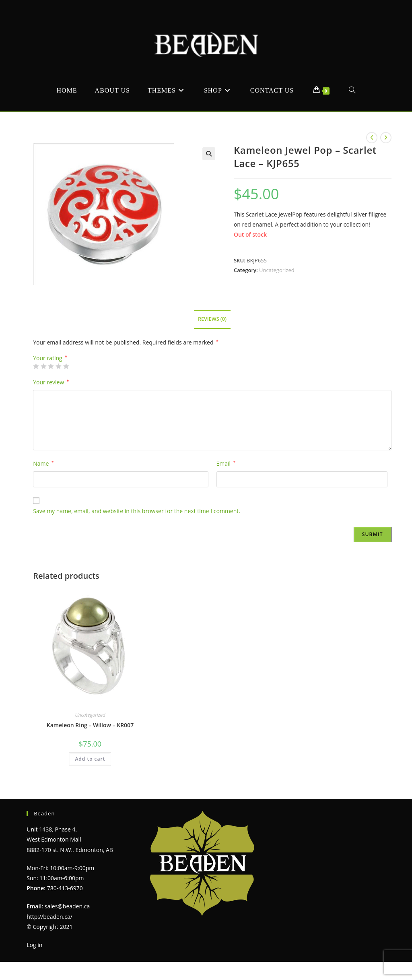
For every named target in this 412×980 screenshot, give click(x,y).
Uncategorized (277, 270)
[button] (209, 154)
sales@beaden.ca (67, 906)
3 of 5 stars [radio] (51, 366)
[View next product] (386, 138)
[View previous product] (372, 138)
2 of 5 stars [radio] (43, 366)
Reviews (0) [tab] (212, 319)
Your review (51, 382)
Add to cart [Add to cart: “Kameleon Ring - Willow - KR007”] (90, 759)
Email (226, 463)
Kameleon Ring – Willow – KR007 (90, 725)
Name (43, 463)
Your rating (50, 358)
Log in (34, 945)
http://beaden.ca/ (49, 917)
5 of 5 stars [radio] (66, 366)
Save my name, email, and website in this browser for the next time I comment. (137, 511)
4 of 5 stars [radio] (58, 366)
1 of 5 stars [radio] (36, 366)
